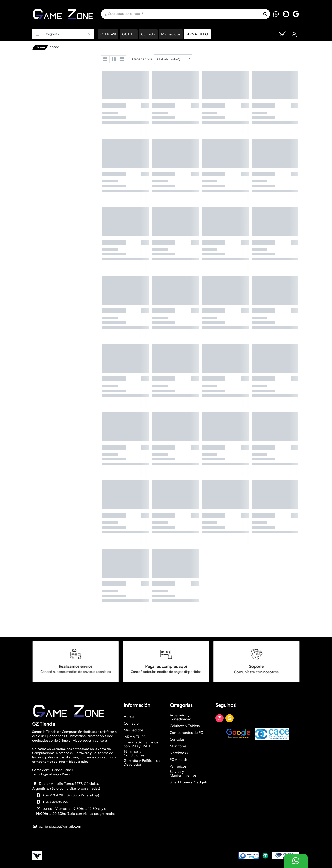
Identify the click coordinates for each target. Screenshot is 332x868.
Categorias (63, 34)
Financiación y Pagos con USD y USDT (141, 744)
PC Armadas (179, 760)
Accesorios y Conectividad (180, 717)
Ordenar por (142, 59)
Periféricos (178, 766)
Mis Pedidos (134, 730)
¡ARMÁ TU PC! (135, 737)
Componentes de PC (186, 733)
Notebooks (179, 753)
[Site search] (181, 14)
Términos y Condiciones (134, 753)
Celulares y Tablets (185, 726)
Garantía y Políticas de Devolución (142, 762)
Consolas (177, 739)
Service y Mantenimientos (183, 774)
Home (40, 47)
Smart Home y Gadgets (189, 782)
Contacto (131, 723)
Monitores (178, 746)
